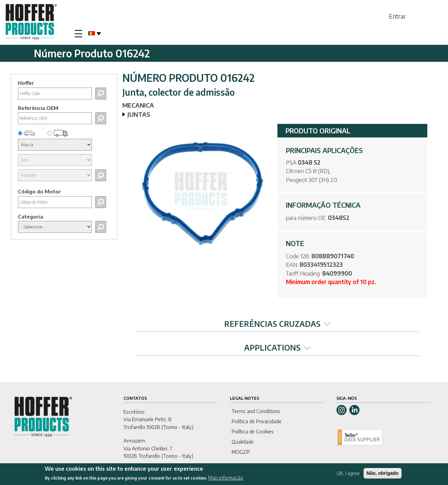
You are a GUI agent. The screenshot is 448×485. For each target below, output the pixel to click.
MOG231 (241, 452)
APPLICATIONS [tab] (277, 348)
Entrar (397, 16)
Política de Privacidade (257, 421)
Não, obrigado (383, 473)
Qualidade (243, 442)
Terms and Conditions (256, 411)
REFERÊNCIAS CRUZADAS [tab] (277, 324)
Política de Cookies (253, 431)
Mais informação (226, 478)
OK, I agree (348, 474)
